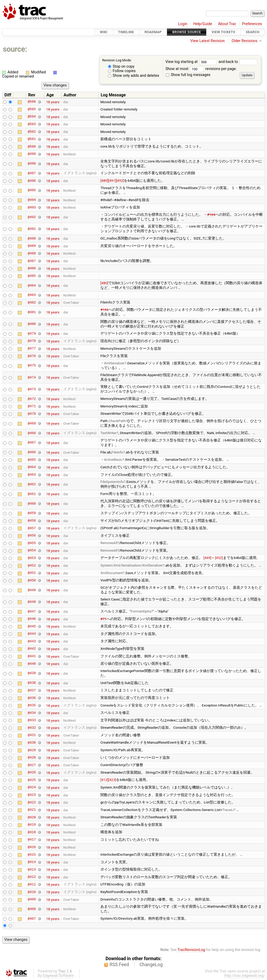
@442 (32, 649)
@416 (32, 847)
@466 (32, 452)
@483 (32, 295)
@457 (32, 528)
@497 (32, 173)
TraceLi (228, 810)
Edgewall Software (58, 976)
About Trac (227, 24)
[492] (120, 180)
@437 (32, 690)
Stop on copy (121, 66)
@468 (32, 433)
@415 (32, 855)
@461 (32, 494)
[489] (104, 180)
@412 (32, 877)
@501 (32, 139)
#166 (104, 310)
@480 (32, 324)
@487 (32, 261)
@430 (32, 743)
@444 (32, 634)
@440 (32, 664)
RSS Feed (119, 965)
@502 (32, 132)
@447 (32, 611)
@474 (32, 377)
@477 (32, 349)
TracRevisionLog (191, 950)
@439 (32, 673)
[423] (112, 780)
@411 (32, 884)
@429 (32, 750)
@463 (32, 475)
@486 (32, 269)
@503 (32, 124)
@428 (32, 758)
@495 (32, 190)
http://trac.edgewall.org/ (245, 976)
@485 (32, 276)
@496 (32, 181)
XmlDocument (112, 573)
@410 (32, 892)
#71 (104, 619)
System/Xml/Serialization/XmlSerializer (132, 565)
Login (183, 24)
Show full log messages (188, 75)
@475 (32, 366)
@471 (32, 406)
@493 (32, 207)
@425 (32, 780)
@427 (32, 765)
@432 (32, 728)
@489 (32, 246)
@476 (32, 356)
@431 (32, 735)
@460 (32, 504)
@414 (32, 862)
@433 (32, 720)
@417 (32, 840)
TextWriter (108, 433)
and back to (238, 62)
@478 (32, 341)
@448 (32, 602)
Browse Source (187, 32)
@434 (32, 713)
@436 (32, 698)
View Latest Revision (208, 41)
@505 (32, 109)
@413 (32, 870)
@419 (32, 825)
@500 (32, 147)
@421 (32, 810)
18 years (53, 102)
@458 (32, 521)
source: (15, 49)
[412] (104, 780)
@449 (32, 590)
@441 (32, 656)
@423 (32, 795)
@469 (32, 423)
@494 (32, 200)
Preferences (252, 24)
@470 (32, 414)
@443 (32, 641)
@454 (32, 551)
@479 (32, 334)
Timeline (126, 32)
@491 (32, 229)
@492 (32, 217)
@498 (32, 164)
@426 (32, 773)
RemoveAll (109, 543)
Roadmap (153, 32)
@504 (32, 117)
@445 (32, 626)
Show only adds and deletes (134, 76)
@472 (32, 399)
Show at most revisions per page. (201, 69)
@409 (32, 900)
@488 (32, 253)
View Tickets (223, 32)
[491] (112, 180)
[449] (207, 558)
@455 (32, 543)
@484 (32, 285)
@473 (32, 389)
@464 (32, 467)
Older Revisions (244, 41)
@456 (32, 536)
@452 (32, 565)
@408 (32, 909)
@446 (32, 619)
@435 (32, 705)
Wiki (104, 32)
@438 (32, 683)
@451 (32, 573)
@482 (32, 302)
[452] (219, 558)
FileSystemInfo (112, 482)
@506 (32, 102)
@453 (32, 558)
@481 (32, 312)
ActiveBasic (113, 459)
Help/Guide (203, 24)
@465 (32, 460)
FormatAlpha (141, 611)
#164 (211, 214)
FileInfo (117, 452)
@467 (32, 443)
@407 (32, 919)
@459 (32, 513)
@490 (32, 238)
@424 (32, 787)
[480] (104, 283)
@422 (32, 802)
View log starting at (192, 62)
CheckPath (117, 421)
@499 (32, 154)
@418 (32, 832)
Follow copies (122, 71)
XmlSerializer (114, 363)
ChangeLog (151, 965)
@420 (32, 817)
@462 (32, 484)
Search (253, 32)
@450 (32, 580)
